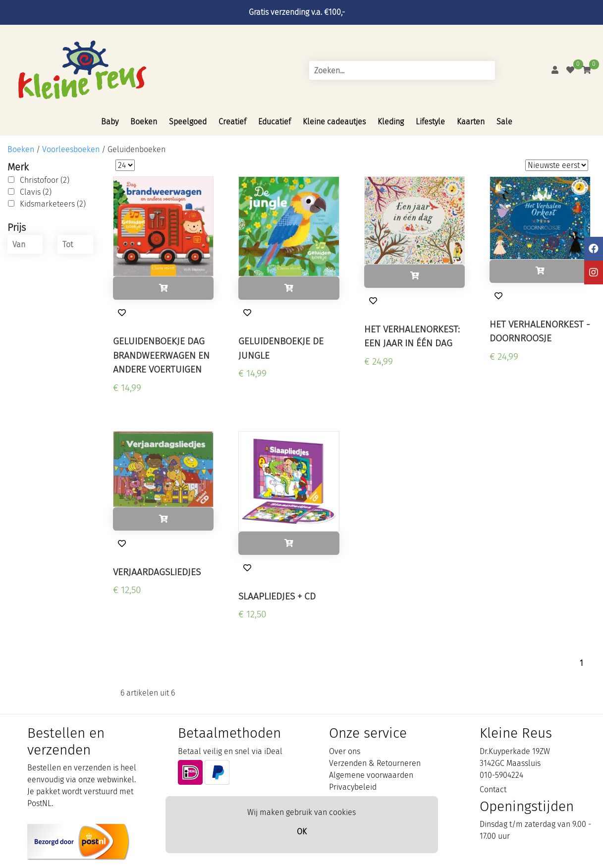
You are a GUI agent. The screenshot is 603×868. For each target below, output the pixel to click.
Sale (504, 122)
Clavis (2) (36, 192)
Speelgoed (188, 122)
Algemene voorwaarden (371, 775)
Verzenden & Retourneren (375, 763)
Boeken (144, 122)
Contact (493, 789)
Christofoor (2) (45, 180)
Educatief (274, 122)
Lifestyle (430, 122)
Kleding (391, 122)
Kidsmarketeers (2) (53, 204)
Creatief (232, 122)
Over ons (345, 751)
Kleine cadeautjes (334, 122)
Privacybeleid (353, 787)
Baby (110, 122)
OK (302, 832)
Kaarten (471, 122)
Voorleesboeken (71, 149)
